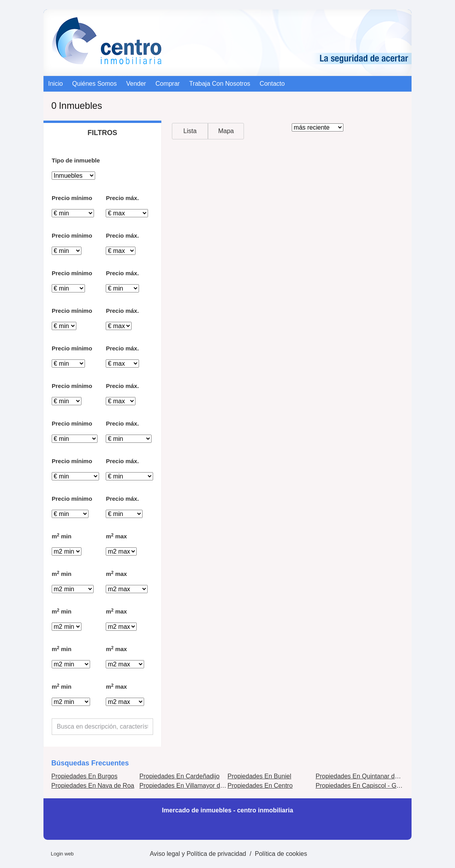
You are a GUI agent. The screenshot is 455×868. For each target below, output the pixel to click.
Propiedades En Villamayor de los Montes (198, 786)
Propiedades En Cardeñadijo (180, 776)
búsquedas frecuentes (90, 763)
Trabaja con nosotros (220, 84)
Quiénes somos (94, 84)
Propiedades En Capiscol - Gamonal (366, 786)
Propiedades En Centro (260, 786)
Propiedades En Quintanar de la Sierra (369, 776)
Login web (62, 854)
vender (136, 84)
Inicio (55, 84)
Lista (190, 131)
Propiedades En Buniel (259, 776)
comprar (168, 84)
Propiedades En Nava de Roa (93, 786)
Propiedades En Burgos (84, 776)
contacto (272, 84)
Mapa (226, 131)
